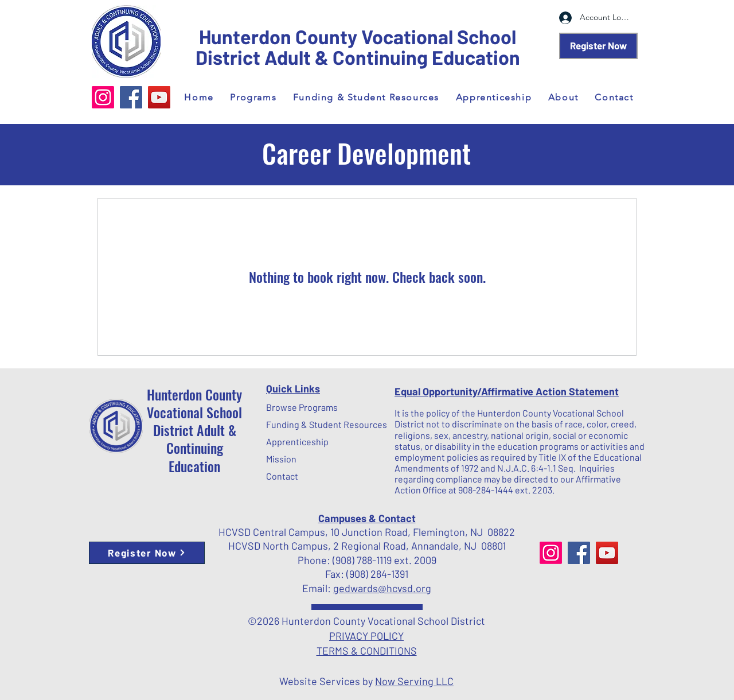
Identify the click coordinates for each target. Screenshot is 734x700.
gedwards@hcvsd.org (382, 588)
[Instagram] (103, 97)
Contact (282, 476)
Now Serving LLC (414, 681)
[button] (253, 97)
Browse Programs (294, 407)
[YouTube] (159, 97)
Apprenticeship (294, 442)
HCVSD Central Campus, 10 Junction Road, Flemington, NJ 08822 (367, 532)
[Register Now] (598, 46)
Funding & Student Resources (294, 424)
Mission (281, 459)
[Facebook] (131, 97)
